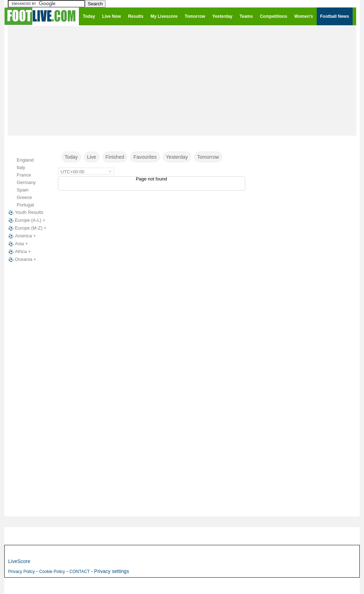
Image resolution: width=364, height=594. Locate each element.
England (25, 160)
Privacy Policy (22, 572)
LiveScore (19, 561)
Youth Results (25, 212)
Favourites (145, 157)
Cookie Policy (52, 572)
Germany (26, 182)
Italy (21, 167)
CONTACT (79, 572)
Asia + (18, 244)
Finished (115, 157)
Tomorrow (208, 157)
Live (92, 157)
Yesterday (177, 157)
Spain (23, 190)
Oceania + (22, 259)
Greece (24, 197)
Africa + (19, 252)
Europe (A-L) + (26, 220)
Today (71, 157)
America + (22, 236)
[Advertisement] (182, 80)
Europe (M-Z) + (27, 228)
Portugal (25, 205)
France (24, 175)
